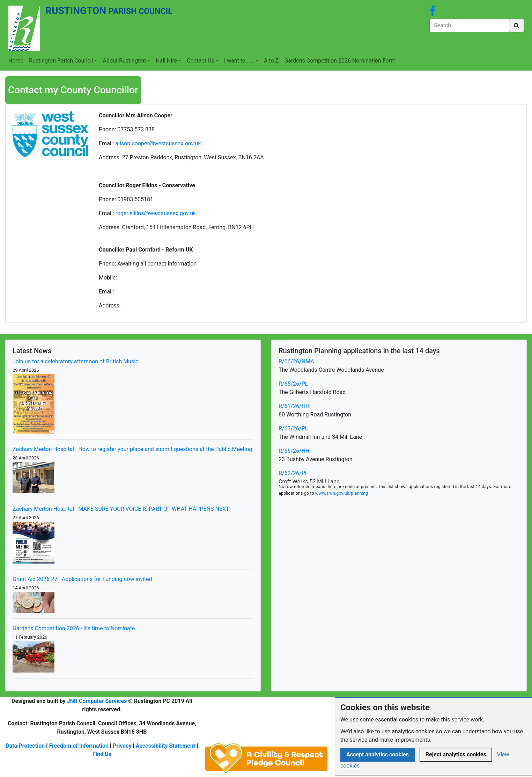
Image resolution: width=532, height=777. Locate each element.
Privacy (122, 746)
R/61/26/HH (294, 406)
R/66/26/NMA (296, 361)
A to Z (271, 61)
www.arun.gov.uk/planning (342, 493)
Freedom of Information (79, 746)
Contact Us (201, 61)
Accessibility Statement (166, 746)
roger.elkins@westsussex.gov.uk (156, 213)
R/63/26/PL (293, 429)
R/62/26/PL (293, 473)
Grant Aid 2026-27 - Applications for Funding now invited (82, 579)
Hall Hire (166, 61)
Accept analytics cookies (378, 754)
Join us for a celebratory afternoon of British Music (76, 361)
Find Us (102, 754)
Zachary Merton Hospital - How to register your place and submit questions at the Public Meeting (132, 449)
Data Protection (25, 746)
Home (16, 61)
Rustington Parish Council (61, 61)
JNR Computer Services (97, 701)
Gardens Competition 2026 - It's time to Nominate (74, 628)
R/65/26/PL (293, 384)
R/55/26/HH (294, 451)
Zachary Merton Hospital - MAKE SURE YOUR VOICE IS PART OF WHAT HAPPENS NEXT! (122, 509)
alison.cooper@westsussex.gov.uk (159, 143)
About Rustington (124, 61)
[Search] (469, 26)
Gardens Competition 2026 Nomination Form (340, 61)
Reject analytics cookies (456, 754)
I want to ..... (239, 61)
